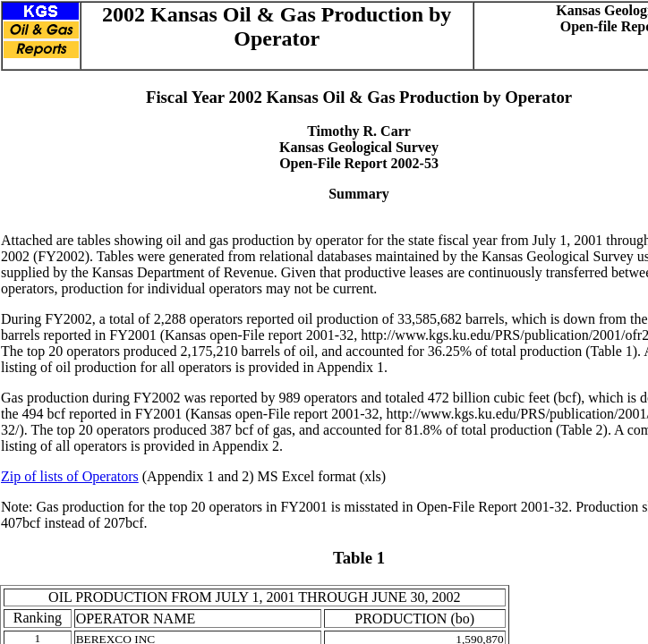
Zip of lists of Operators (70, 476)
